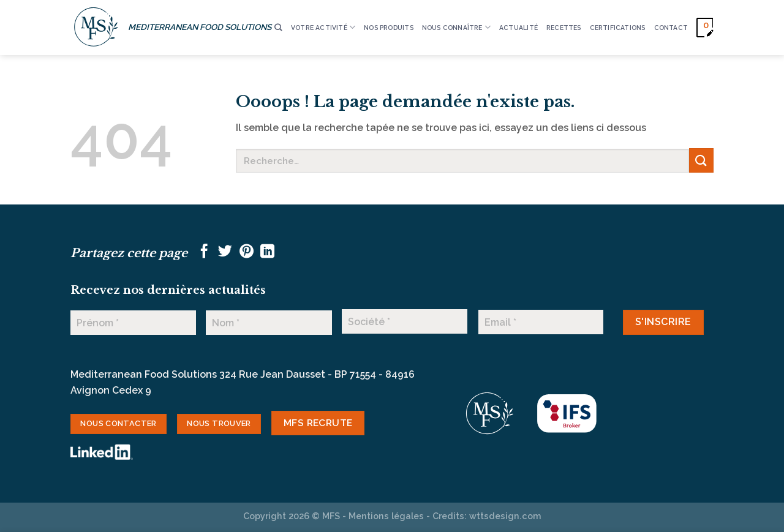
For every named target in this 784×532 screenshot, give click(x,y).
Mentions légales (386, 516)
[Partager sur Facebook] (204, 252)
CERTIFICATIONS (618, 28)
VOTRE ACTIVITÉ (323, 27)
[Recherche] (278, 28)
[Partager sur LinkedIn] (267, 252)
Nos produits (389, 28)
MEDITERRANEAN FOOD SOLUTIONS (200, 27)
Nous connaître (456, 27)
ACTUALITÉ (518, 28)
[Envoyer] (701, 160)
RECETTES (564, 28)
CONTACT (671, 28)
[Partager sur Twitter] (225, 252)
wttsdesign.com (505, 516)
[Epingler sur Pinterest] (247, 252)
